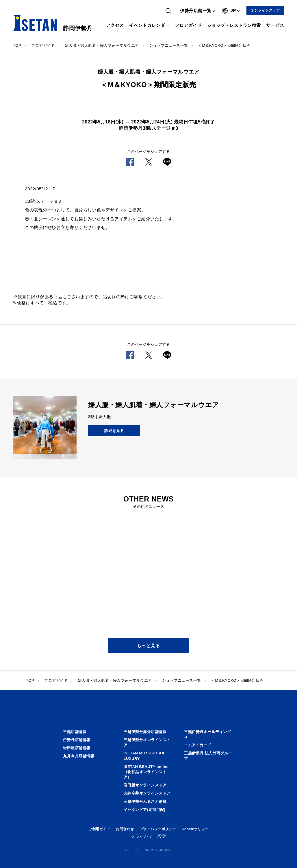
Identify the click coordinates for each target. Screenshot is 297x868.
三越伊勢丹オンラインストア (147, 742)
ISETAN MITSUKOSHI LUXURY (144, 756)
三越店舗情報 (75, 732)
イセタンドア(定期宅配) (145, 810)
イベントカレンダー (149, 25)
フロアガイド (188, 25)
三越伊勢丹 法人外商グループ (208, 756)
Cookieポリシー (195, 829)
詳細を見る (114, 431)
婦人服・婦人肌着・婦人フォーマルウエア (102, 45)
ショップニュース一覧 (169, 45)
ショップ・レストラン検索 (234, 25)
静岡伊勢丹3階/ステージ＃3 (148, 128)
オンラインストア (265, 10)
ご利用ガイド (99, 829)
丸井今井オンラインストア (147, 793)
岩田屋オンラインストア (145, 785)
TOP (17, 45)
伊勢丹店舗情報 (77, 740)
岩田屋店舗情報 (77, 748)
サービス (275, 25)
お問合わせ (125, 829)
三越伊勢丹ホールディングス (207, 734)
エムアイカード (198, 745)
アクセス (115, 25)
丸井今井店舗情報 (79, 756)
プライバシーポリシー (158, 829)
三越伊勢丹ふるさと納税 (145, 802)
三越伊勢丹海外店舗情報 (145, 732)
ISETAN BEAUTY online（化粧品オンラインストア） (146, 772)
